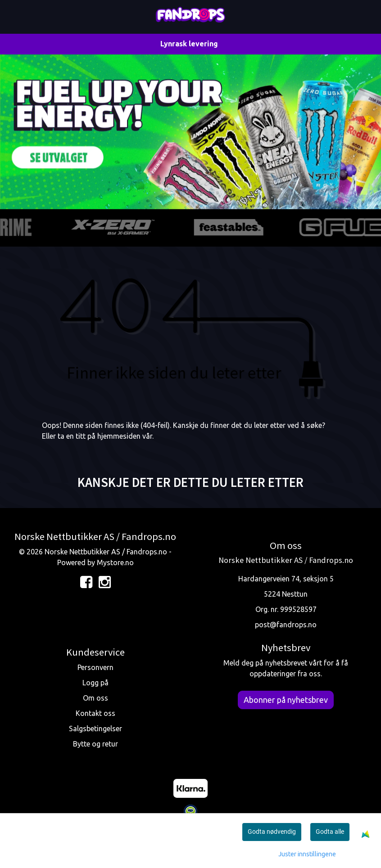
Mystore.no (115, 562)
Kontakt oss (95, 713)
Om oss (95, 698)
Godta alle (330, 832)
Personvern (95, 667)
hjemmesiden (119, 436)
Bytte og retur (95, 744)
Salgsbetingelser (95, 729)
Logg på (95, 683)
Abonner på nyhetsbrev (286, 700)
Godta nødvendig (272, 832)
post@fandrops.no (286, 625)
